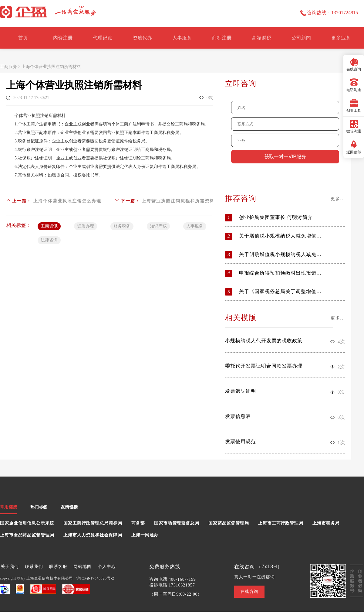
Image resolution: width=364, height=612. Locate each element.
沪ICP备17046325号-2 (95, 578)
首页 (23, 38)
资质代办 (142, 38)
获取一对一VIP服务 (285, 157)
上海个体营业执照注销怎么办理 (67, 201)
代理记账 (103, 38)
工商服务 (8, 67)
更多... (338, 199)
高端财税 (261, 38)
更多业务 (341, 38)
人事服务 (182, 38)
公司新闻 (301, 38)
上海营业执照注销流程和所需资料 (178, 201)
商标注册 (222, 38)
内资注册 (63, 38)
